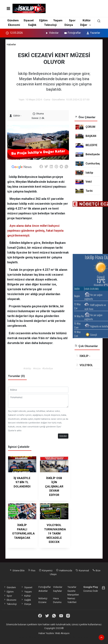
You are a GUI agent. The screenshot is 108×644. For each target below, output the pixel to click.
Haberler (11, 44)
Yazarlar (93, 33)
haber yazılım (69, 637)
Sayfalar (57, 591)
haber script (83, 637)
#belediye (48, 368)
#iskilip (27, 368)
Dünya (69, 25)
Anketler (43, 591)
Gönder (63, 436)
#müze (37, 368)
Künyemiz (46, 570)
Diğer (84, 25)
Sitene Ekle (17, 570)
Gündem (13, 20)
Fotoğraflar (72, 33)
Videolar (52, 33)
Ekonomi (14, 25)
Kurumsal (82, 570)
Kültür (87, 20)
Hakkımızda (64, 570)
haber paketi (40, 637)
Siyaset (29, 20)
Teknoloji (50, 25)
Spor (72, 20)
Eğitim (43, 20)
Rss (32, 570)
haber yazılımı (26, 637)
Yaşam (58, 20)
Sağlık (32, 25)
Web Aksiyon (62, 633)
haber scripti (55, 637)
